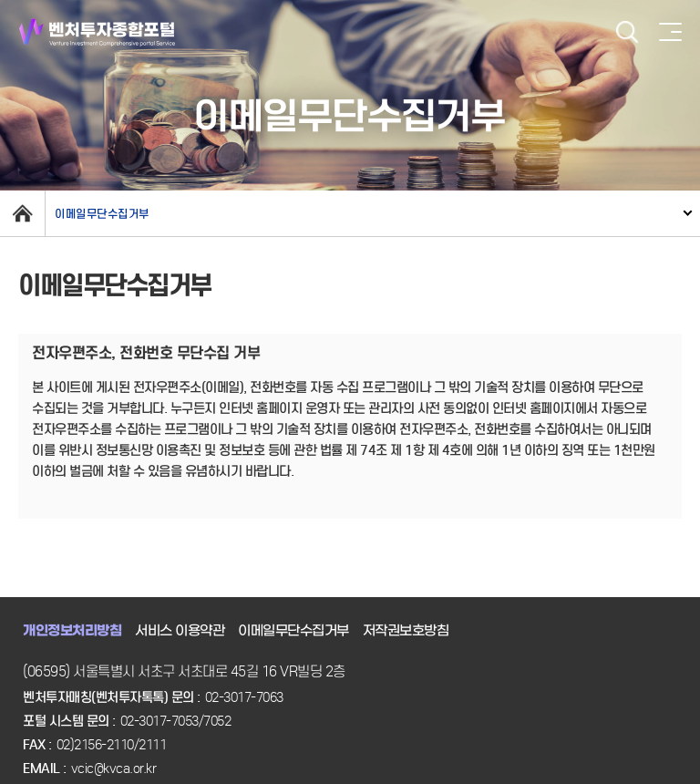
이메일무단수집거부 (102, 214)
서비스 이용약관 (180, 631)
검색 (627, 32)
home (22, 213)
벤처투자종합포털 (97, 32)
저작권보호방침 (406, 631)
